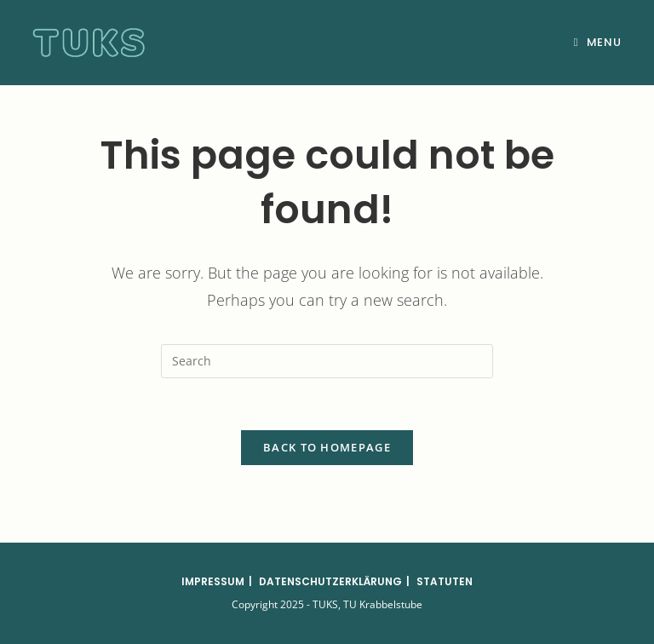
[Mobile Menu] (598, 42)
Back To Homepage (327, 447)
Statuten (445, 581)
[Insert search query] (327, 361)
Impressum (213, 581)
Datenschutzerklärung (330, 581)
